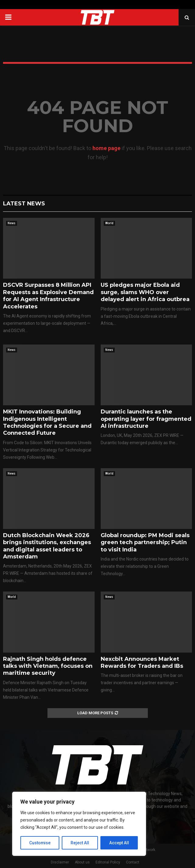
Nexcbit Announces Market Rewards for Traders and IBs (142, 662)
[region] (79, 824)
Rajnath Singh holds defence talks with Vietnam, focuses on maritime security (48, 666)
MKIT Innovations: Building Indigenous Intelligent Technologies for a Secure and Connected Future (47, 422)
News (12, 223)
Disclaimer (60, 862)
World (109, 223)
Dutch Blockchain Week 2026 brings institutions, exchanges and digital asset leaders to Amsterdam (47, 546)
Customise (40, 843)
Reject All (80, 843)
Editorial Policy (108, 862)
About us (82, 862)
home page (106, 148)
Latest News (24, 204)
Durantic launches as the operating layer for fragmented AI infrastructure (146, 419)
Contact (133, 862)
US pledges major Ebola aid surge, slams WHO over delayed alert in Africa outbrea (145, 292)
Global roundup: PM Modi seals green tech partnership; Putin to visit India (145, 542)
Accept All (119, 843)
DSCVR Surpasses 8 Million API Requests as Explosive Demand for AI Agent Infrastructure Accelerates (48, 296)
